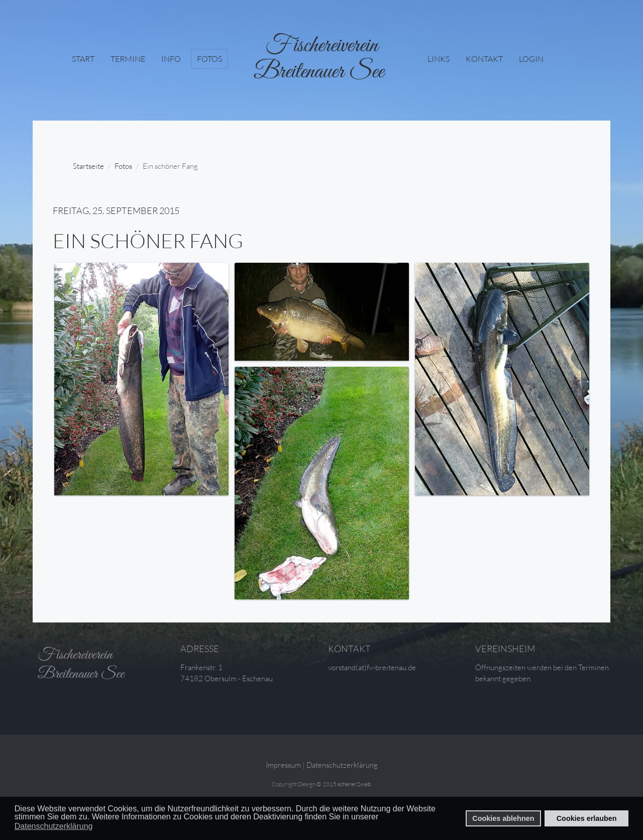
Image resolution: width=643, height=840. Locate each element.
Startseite (88, 166)
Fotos (209, 59)
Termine (128, 59)
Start (83, 59)
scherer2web (354, 784)
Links (439, 59)
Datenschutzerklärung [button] (54, 826)
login (531, 59)
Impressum (283, 765)
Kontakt (484, 59)
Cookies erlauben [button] (587, 818)
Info (171, 59)
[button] (382, 817)
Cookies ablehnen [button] (503, 818)
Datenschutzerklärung (342, 765)
